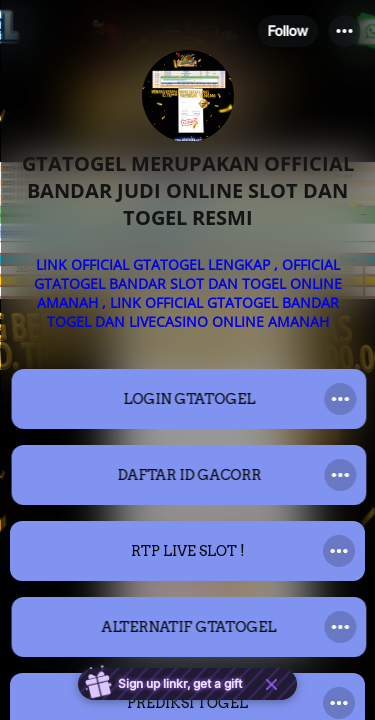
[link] (187, 399)
